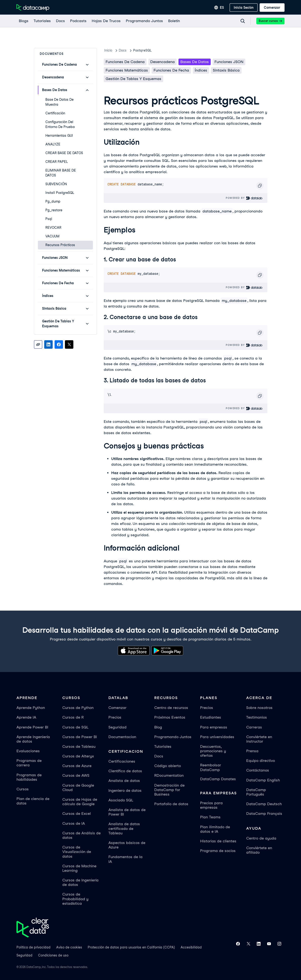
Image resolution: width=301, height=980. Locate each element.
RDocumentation (169, 775)
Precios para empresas (211, 805)
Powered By (244, 198)
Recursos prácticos (60, 245)
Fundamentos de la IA (125, 859)
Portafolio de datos (171, 804)
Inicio (108, 50)
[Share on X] (69, 344)
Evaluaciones (28, 751)
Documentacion (122, 737)
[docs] (60, 21)
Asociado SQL (121, 800)
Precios (115, 717)
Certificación (55, 113)
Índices (201, 70)
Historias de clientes (218, 841)
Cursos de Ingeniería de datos (80, 882)
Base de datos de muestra (59, 102)
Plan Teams (210, 817)
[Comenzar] (272, 8)
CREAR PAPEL (57, 162)
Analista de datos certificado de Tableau (124, 828)
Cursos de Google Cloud (78, 788)
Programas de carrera (29, 763)
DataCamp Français (264, 814)
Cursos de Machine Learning (79, 868)
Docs (159, 756)
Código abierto (168, 766)
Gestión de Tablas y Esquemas (133, 79)
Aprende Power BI (32, 727)
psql (49, 219)
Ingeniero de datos (125, 790)
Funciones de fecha (171, 70)
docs (123, 50)
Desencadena (162, 62)
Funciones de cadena (125, 62)
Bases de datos (195, 62)
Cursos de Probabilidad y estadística (75, 899)
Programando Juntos (173, 737)
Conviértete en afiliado (259, 850)
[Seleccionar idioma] (219, 8)
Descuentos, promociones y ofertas (213, 751)
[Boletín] (174, 21)
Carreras (254, 727)
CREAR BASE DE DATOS (64, 153)
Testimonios (257, 717)
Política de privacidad (34, 947)
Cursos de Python (78, 708)
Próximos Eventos (170, 717)
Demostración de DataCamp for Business (169, 790)
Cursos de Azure (77, 766)
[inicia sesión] (244, 8)
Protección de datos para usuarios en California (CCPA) (131, 947)
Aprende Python (31, 708)
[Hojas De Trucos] (106, 21)
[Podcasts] (78, 21)
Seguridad (117, 727)
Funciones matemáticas (127, 70)
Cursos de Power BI (80, 737)
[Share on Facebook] (59, 344)
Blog (158, 727)
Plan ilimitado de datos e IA (215, 829)
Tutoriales (163, 746)
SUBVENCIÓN (56, 184)
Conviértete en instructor (259, 739)
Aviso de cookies (69, 947)
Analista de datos (124, 781)
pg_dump (53, 201)
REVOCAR (53, 228)
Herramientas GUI (59, 136)
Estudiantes (211, 717)
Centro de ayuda (261, 838)
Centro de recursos (171, 708)
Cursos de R (73, 717)
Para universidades (217, 737)
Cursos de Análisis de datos (81, 835)
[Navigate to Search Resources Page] (243, 21)
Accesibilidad (191, 947)
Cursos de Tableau (79, 746)
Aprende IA (26, 717)
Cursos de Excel (77, 814)
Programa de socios (218, 851)
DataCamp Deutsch (264, 804)
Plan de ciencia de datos (33, 801)
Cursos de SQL (75, 727)
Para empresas (214, 727)
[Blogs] (23, 21)
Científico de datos (125, 771)
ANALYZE (53, 144)
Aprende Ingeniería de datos (33, 739)
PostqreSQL (142, 50)
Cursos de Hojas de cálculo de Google (80, 802)
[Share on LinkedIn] (48, 344)
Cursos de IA (74, 823)
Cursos (23, 789)
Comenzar (117, 708)
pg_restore (54, 210)
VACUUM (52, 236)
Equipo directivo (261, 761)
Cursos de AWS (76, 775)
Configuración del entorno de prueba (60, 124)
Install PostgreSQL (60, 193)
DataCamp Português (256, 792)
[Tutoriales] (42, 21)
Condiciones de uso (53, 955)
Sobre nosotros (259, 708)
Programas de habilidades (29, 777)
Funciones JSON (229, 62)
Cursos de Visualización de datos (77, 852)
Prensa (252, 751)
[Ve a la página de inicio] (33, 8)
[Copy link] (38, 344)
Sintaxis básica (226, 70)
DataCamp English (263, 780)
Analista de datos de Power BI (127, 812)
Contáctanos (258, 770)
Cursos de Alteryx (78, 756)
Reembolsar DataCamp (211, 767)
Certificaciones (122, 761)
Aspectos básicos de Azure (127, 845)
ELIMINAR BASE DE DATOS (61, 173)
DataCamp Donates (218, 779)
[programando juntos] (144, 21)
